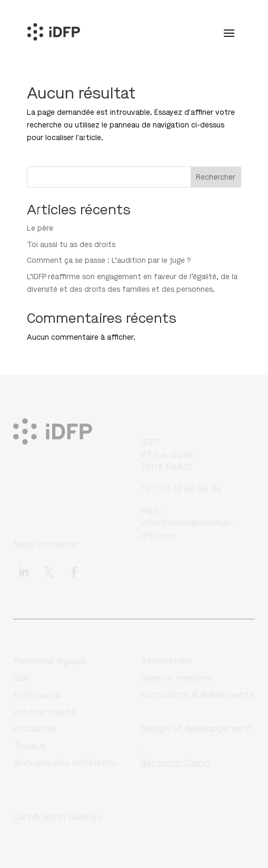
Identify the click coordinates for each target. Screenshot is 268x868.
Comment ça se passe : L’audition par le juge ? (109, 260)
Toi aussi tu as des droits (71, 245)
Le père (40, 228)
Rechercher (216, 177)
